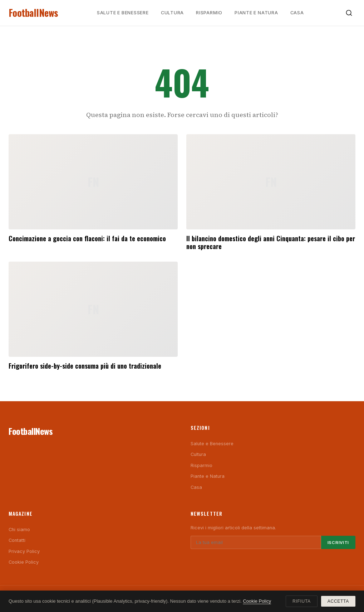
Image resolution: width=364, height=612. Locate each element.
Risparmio (209, 13)
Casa (297, 13)
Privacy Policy (24, 551)
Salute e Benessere (123, 13)
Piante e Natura (256, 13)
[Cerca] (349, 13)
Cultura (172, 13)
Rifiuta (302, 601)
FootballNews (33, 13)
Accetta (338, 601)
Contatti (17, 540)
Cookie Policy (24, 562)
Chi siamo (19, 530)
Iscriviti (338, 543)
